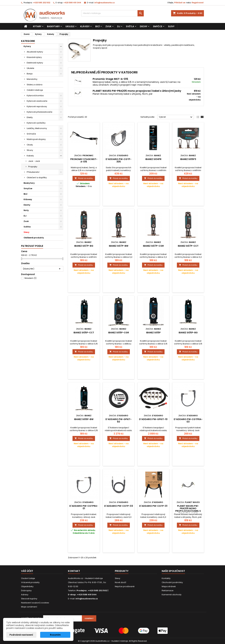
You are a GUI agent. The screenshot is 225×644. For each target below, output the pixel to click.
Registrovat (198, 3)
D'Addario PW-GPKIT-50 (119, 420)
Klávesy (85, 26)
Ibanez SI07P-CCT (188, 246)
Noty (26, 210)
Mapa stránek (169, 586)
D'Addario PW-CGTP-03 (119, 506)
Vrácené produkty (30, 582)
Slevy (171, 26)
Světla (130, 26)
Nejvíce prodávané (125, 586)
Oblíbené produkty (34, 238)
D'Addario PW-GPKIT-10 (153, 419)
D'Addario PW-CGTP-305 (119, 160)
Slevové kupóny (29, 599)
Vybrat (176, 117)
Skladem (30, 278)
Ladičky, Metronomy (37, 128)
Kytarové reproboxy (37, 106)
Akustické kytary (35, 52)
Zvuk (108, 26)
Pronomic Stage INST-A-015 (110, 79)
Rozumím (55, 635)
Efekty (30, 117)
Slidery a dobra (35, 85)
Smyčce (158, 26)
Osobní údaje (28, 578)
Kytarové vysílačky (36, 123)
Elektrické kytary (35, 63)
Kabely (30, 156)
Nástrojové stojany (36, 139)
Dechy (144, 26)
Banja (30, 74)
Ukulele (70, 26)
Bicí (97, 26)
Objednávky (27, 586)
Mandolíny (32, 79)
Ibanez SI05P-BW (84, 419)
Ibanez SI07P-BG (84, 246)
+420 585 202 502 (42, 3)
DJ (119, 26)
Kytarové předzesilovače (40, 112)
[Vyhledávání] (112, 13)
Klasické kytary (34, 57)
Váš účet (27, 571)
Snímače (31, 134)
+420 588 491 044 (72, 3)
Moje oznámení (29, 607)
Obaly (30, 145)
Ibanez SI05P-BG (188, 333)
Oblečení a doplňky (37, 178)
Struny (30, 150)
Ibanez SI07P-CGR (153, 246)
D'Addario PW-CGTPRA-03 (188, 420)
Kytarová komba (35, 96)
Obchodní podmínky (172, 582)
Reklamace (168, 591)
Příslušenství (33, 172)
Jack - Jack (34, 161)
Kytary (37, 26)
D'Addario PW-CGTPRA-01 (84, 507)
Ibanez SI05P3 (188, 159)
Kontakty (166, 578)
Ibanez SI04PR (153, 159)
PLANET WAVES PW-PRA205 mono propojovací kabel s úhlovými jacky (137, 91)
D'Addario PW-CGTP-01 (153, 506)
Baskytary (53, 26)
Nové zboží (120, 582)
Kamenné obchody (172, 595)
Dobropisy (26, 591)
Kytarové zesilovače (37, 101)
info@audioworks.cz (105, 3)
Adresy (25, 595)
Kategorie (28, 41)
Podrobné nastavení (21, 635)
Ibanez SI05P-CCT (84, 333)
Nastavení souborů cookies (35, 603)
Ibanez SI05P (153, 333)
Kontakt (74, 571)
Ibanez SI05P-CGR (119, 333)
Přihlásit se (180, 3)
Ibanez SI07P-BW (119, 246)
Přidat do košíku (84, 178)
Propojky (33, 167)
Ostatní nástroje (35, 90)
